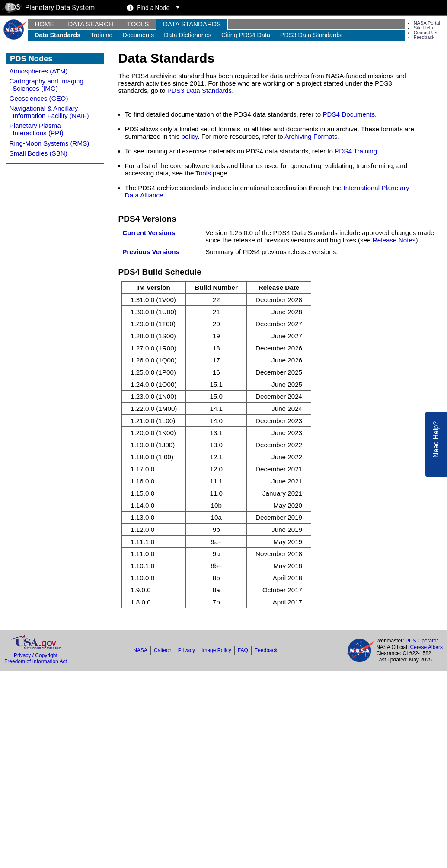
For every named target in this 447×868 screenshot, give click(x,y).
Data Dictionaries (188, 35)
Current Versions (149, 233)
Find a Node (153, 8)
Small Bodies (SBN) (38, 153)
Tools (138, 24)
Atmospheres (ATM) (39, 71)
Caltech (163, 650)
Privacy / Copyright (36, 655)
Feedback (424, 37)
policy (190, 136)
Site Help (423, 28)
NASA (140, 650)
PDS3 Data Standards (311, 35)
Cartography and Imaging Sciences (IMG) (46, 85)
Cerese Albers (426, 647)
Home (45, 24)
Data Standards (192, 24)
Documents (138, 35)
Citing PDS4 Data (246, 35)
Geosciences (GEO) (39, 98)
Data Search (91, 24)
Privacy (187, 650)
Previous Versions (151, 252)
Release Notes (394, 240)
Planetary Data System (48, 8)
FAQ (243, 650)
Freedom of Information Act (36, 661)
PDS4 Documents (349, 114)
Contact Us (425, 32)
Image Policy (216, 650)
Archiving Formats (311, 136)
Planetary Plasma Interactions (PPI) (37, 129)
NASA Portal (427, 23)
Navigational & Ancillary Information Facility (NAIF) (49, 112)
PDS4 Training (356, 151)
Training (102, 35)
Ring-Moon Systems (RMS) (49, 143)
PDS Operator (422, 641)
